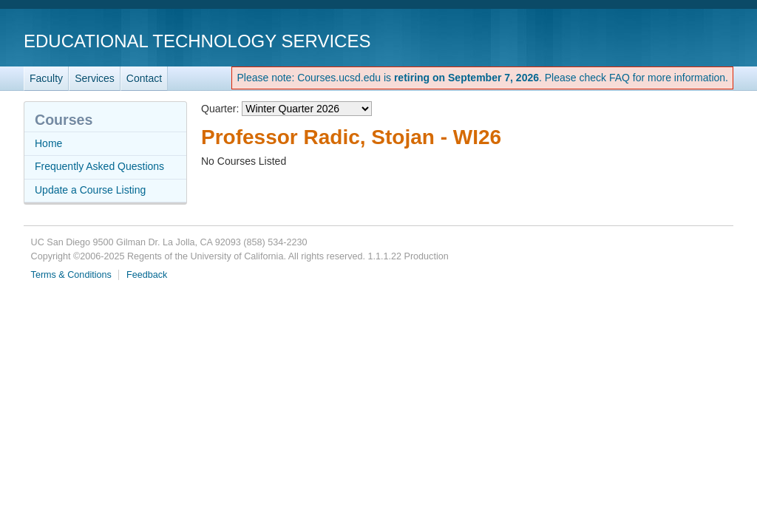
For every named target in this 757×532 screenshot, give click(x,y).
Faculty (46, 78)
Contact (144, 78)
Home (48, 143)
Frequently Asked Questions (99, 166)
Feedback (147, 275)
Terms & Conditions (71, 275)
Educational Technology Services (197, 41)
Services (95, 78)
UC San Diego (649, 40)
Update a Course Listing (90, 190)
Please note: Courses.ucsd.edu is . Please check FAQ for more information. (482, 78)
